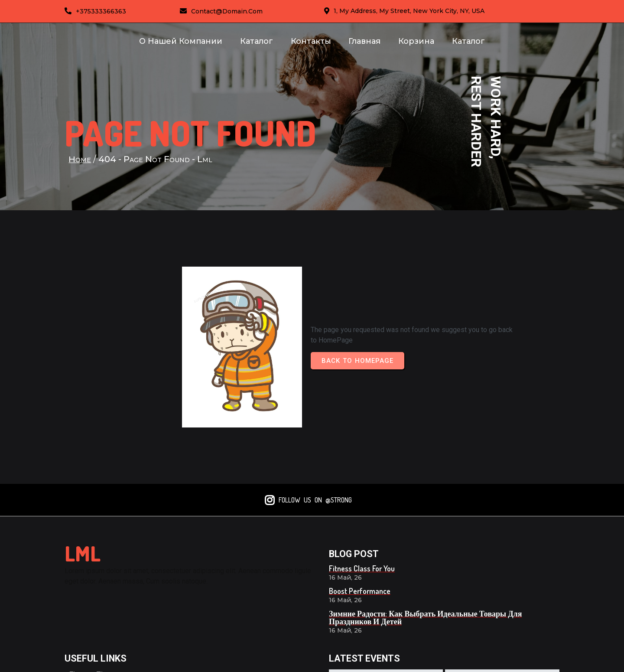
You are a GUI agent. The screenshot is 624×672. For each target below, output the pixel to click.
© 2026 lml (538, 660)
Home (81, 166)
